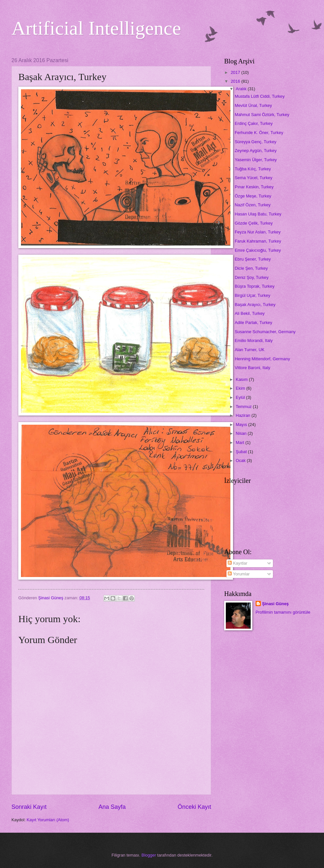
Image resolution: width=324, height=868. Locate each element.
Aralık (242, 89)
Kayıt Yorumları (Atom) (48, 820)
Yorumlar (239, 574)
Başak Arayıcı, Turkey (255, 305)
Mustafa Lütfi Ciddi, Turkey (260, 96)
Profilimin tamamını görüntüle (283, 612)
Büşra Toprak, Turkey (254, 286)
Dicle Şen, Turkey (251, 268)
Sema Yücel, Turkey (253, 178)
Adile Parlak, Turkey (253, 323)
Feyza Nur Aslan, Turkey (258, 232)
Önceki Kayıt (194, 807)
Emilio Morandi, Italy (254, 340)
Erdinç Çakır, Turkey (254, 123)
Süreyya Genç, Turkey (255, 142)
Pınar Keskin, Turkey (254, 187)
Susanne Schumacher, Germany (265, 332)
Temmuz (244, 407)
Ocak (241, 460)
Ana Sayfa (112, 807)
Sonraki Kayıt (29, 807)
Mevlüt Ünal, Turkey (253, 105)
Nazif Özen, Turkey (252, 205)
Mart (240, 443)
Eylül (241, 397)
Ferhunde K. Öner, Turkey (259, 133)
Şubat (242, 452)
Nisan (242, 433)
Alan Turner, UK (250, 350)
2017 (236, 72)
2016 (236, 81)
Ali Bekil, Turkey (250, 313)
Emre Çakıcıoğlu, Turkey (258, 250)
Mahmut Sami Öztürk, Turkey (262, 115)
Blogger (149, 855)
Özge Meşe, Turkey (253, 196)
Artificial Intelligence (96, 28)
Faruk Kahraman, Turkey (258, 241)
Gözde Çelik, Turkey (254, 223)
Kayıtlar (237, 563)
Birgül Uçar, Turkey (252, 295)
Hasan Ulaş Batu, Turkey (258, 214)
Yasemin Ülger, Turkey (256, 160)
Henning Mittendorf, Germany (262, 359)
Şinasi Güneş (276, 604)
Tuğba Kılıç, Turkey (253, 169)
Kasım (242, 379)
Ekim (241, 388)
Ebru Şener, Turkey (253, 259)
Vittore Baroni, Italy (252, 368)
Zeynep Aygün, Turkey (256, 151)
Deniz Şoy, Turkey (252, 277)
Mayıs (242, 425)
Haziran (243, 415)
